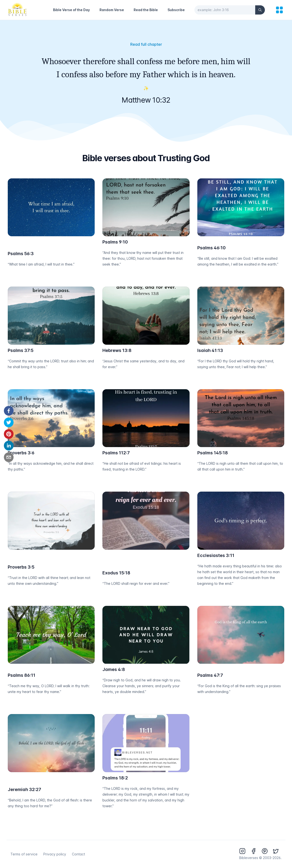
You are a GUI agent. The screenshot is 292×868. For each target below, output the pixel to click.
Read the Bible (146, 10)
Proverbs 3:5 (21, 567)
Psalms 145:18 (213, 453)
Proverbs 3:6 (21, 453)
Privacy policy (55, 854)
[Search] (260, 10)
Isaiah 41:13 (210, 350)
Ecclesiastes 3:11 (216, 555)
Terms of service (24, 854)
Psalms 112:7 (116, 453)
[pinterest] (9, 434)
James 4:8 (114, 669)
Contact (78, 854)
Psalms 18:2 (115, 778)
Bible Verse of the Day (71, 10)
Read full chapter (146, 44)
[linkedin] (9, 446)
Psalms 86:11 (22, 675)
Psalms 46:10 (211, 248)
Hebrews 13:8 (117, 350)
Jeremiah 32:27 (24, 789)
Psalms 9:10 (115, 242)
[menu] (279, 10)
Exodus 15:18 (116, 573)
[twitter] (9, 422)
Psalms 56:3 (21, 254)
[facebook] (9, 411)
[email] (9, 457)
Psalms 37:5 (21, 350)
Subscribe (176, 10)
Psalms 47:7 (210, 675)
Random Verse (112, 10)
